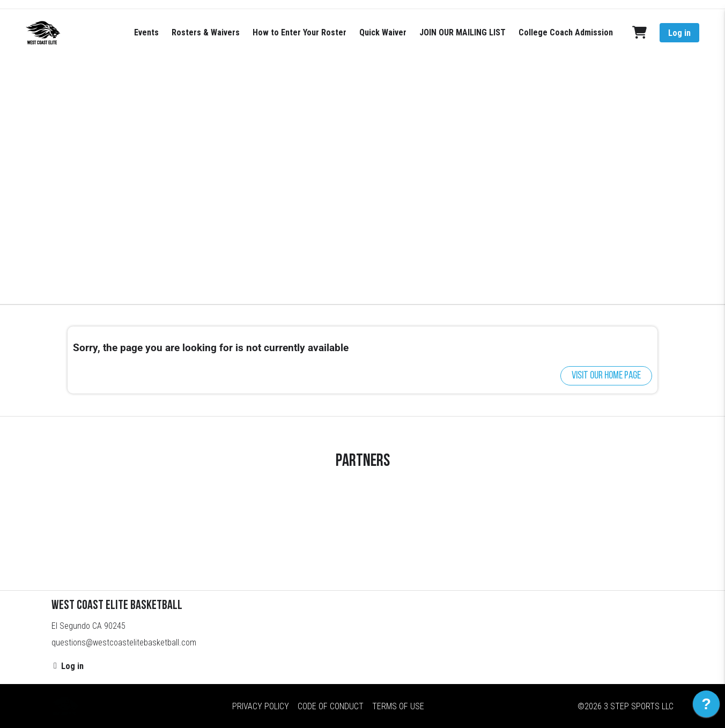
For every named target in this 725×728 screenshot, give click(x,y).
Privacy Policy (261, 706)
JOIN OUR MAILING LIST (463, 32)
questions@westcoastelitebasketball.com (124, 642)
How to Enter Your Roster (299, 32)
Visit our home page (606, 376)
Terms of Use (398, 706)
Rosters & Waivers (206, 32)
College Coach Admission (566, 32)
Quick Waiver (383, 32)
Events (146, 32)
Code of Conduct (331, 706)
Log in (679, 33)
